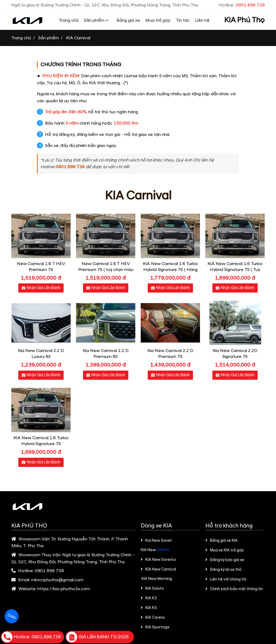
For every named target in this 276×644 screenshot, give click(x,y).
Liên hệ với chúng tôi (226, 579)
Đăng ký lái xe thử (223, 570)
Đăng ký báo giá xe (225, 560)
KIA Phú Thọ (244, 20)
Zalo (11, 616)
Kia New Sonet (156, 541)
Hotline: (242, 5)
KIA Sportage (155, 627)
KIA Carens (153, 618)
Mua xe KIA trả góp (225, 550)
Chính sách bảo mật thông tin (234, 589)
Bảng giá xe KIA (222, 541)
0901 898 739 (49, 571)
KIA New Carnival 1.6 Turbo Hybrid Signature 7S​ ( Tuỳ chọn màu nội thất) (235, 270)
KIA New (149, 550)
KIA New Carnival (158, 569)
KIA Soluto (152, 589)
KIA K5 (149, 608)
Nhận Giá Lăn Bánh (41, 288)
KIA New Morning (156, 579)
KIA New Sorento (158, 560)
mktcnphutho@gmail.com (57, 580)
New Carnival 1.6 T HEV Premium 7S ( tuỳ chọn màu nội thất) (106, 270)
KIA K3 (149, 598)
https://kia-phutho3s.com (64, 589)
